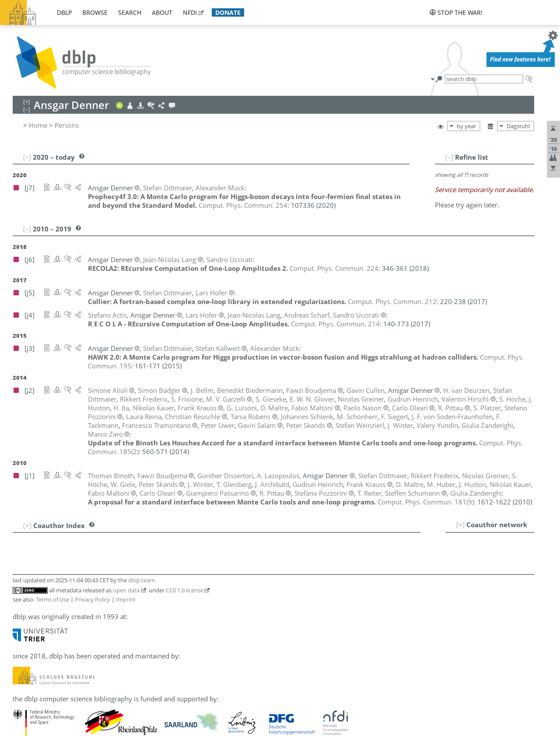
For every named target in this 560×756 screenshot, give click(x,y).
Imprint (126, 599)
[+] (460, 525)
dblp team (142, 580)
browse (95, 12)
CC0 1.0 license (185, 590)
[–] (449, 157)
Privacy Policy (93, 599)
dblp (64, 12)
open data (126, 590)
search (130, 12)
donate (228, 12)
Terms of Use (52, 599)
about (162, 12)
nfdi (190, 12)
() (426, 502)
